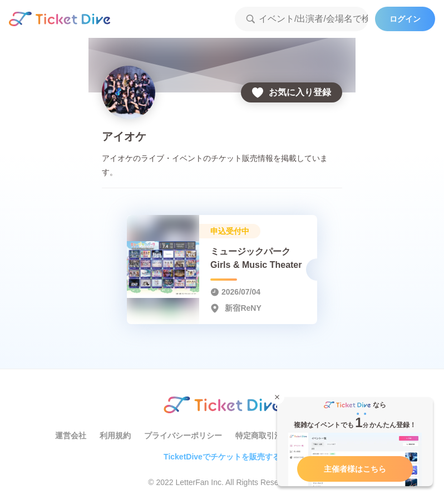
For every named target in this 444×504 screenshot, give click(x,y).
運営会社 (71, 436)
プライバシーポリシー (183, 436)
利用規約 (115, 436)
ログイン (405, 19)
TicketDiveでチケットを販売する (222, 457)
